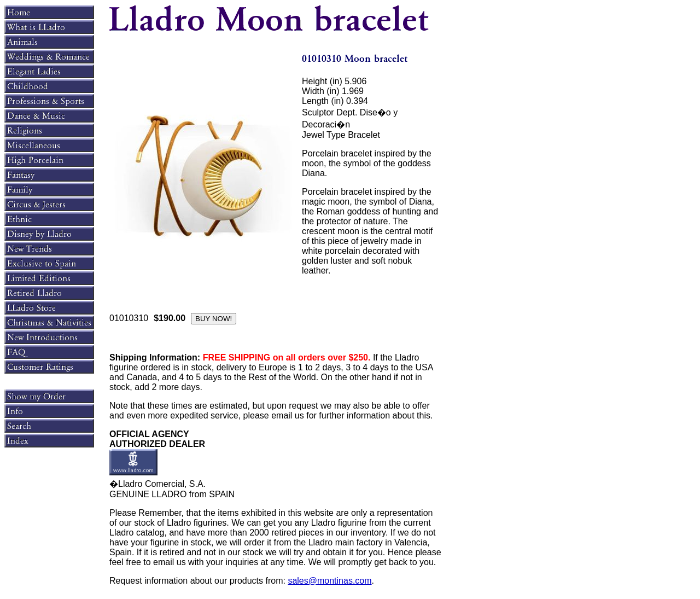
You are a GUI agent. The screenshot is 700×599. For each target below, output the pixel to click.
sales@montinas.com (329, 581)
